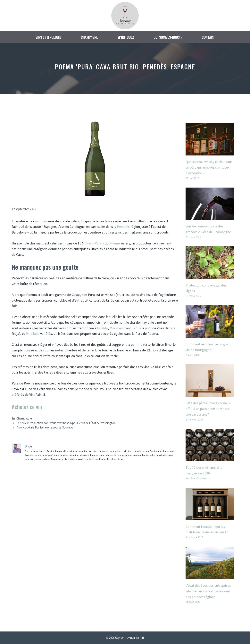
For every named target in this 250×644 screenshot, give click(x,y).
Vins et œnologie (48, 37)
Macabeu (116, 328)
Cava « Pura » (94, 243)
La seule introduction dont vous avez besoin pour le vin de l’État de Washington (66, 423)
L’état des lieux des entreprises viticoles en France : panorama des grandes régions (208, 591)
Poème (114, 243)
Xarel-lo (102, 328)
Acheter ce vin (27, 407)
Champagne (89, 37)
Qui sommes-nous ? (168, 37)
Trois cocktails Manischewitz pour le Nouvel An (45, 427)
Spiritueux (126, 37)
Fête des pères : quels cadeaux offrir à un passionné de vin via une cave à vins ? (208, 409)
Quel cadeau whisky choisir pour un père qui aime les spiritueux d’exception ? (209, 167)
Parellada (33, 334)
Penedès (123, 227)
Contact (208, 37)
